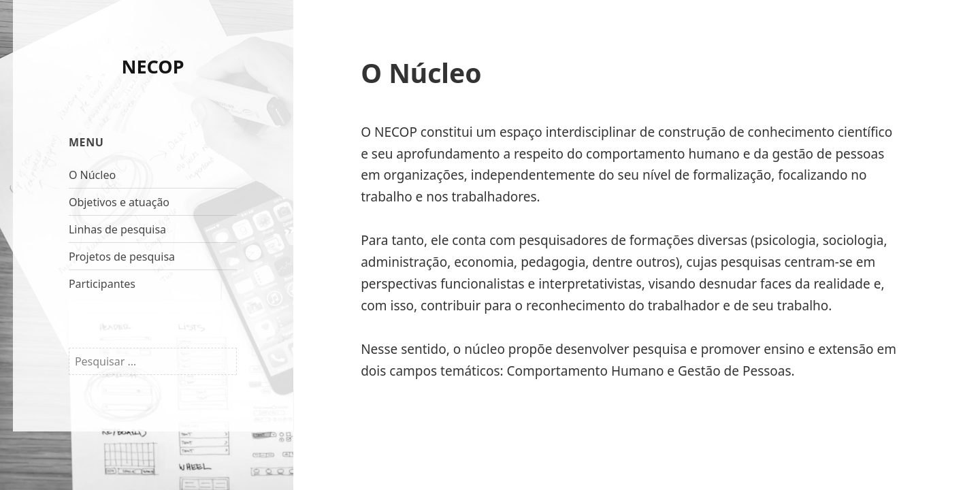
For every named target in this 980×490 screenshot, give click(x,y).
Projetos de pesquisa (122, 257)
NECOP (153, 66)
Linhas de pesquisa (117, 229)
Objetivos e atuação (119, 202)
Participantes (102, 284)
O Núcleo (92, 175)
